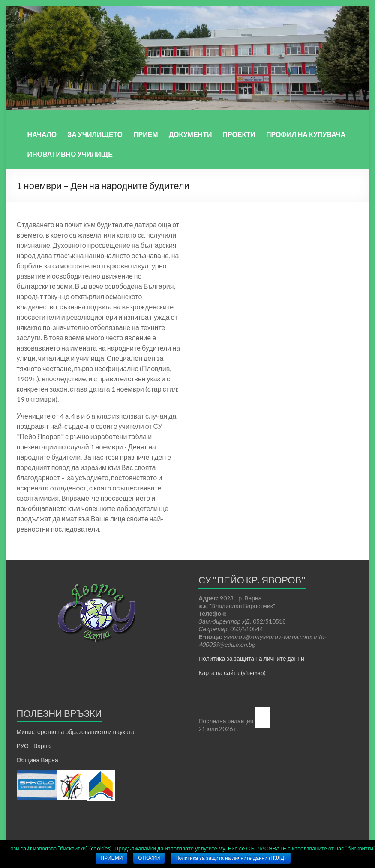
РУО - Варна (34, 746)
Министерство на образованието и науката (76, 732)
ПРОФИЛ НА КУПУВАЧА (306, 134)
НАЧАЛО (42, 134)
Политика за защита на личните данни (251, 658)
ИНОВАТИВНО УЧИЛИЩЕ (70, 154)
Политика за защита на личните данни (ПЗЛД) (231, 858)
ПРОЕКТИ (239, 134)
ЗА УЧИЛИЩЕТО (95, 134)
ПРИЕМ (146, 134)
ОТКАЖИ (149, 858)
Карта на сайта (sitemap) (232, 673)
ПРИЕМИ (111, 858)
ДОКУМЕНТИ (190, 134)
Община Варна (37, 760)
